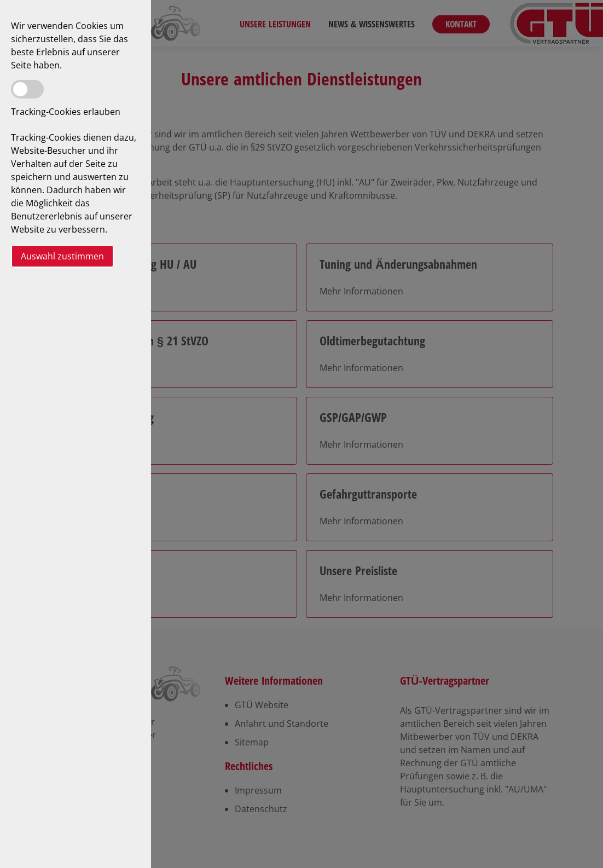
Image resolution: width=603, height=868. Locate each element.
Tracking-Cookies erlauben (66, 112)
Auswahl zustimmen (62, 256)
